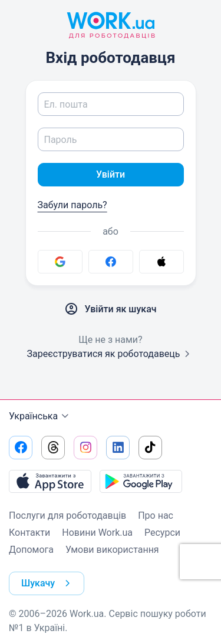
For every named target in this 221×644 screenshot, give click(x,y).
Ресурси (162, 533)
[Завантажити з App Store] (50, 481)
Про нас (156, 515)
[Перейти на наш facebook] (21, 448)
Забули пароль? (72, 205)
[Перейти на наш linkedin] (118, 448)
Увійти (111, 174)
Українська (40, 416)
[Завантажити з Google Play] (141, 481)
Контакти (29, 533)
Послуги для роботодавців (67, 515)
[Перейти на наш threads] (53, 448)
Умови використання (112, 550)
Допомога (31, 550)
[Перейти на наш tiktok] (150, 448)
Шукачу (48, 583)
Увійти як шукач (110, 309)
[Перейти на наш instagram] (85, 448)
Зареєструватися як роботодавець (110, 354)
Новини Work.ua (97, 533)
